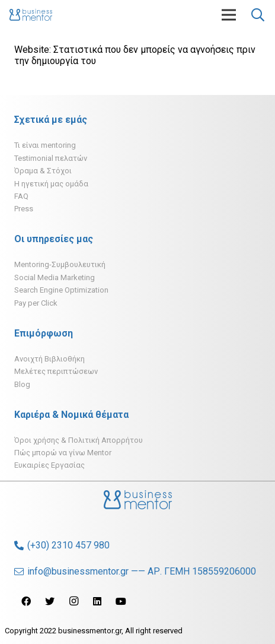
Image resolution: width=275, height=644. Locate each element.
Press (24, 209)
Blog (22, 384)
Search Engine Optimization (61, 290)
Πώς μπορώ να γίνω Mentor (63, 453)
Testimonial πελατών (51, 158)
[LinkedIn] (97, 601)
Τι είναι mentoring (45, 145)
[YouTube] (121, 601)
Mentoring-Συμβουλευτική (60, 264)
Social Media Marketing (55, 277)
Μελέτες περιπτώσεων (56, 371)
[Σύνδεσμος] (31, 15)
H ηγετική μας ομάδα (51, 184)
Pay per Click (36, 303)
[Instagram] (73, 601)
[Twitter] (50, 601)
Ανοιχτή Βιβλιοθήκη (49, 359)
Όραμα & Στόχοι (43, 171)
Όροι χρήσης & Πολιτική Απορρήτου (79, 440)
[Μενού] (229, 15)
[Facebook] (26, 601)
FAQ (21, 196)
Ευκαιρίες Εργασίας (49, 465)
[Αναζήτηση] (258, 15)
